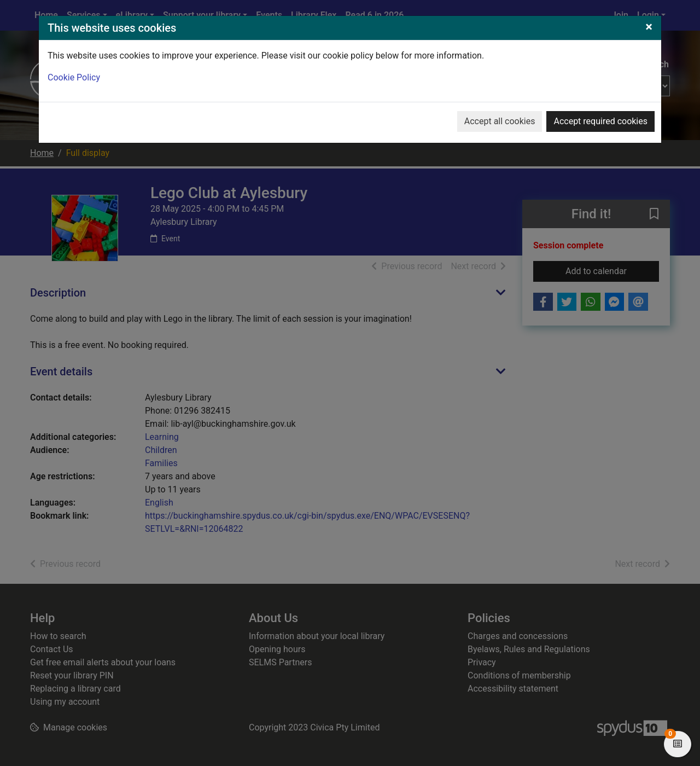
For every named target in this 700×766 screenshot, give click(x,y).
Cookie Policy (74, 77)
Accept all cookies (500, 121)
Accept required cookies (600, 121)
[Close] (649, 27)
